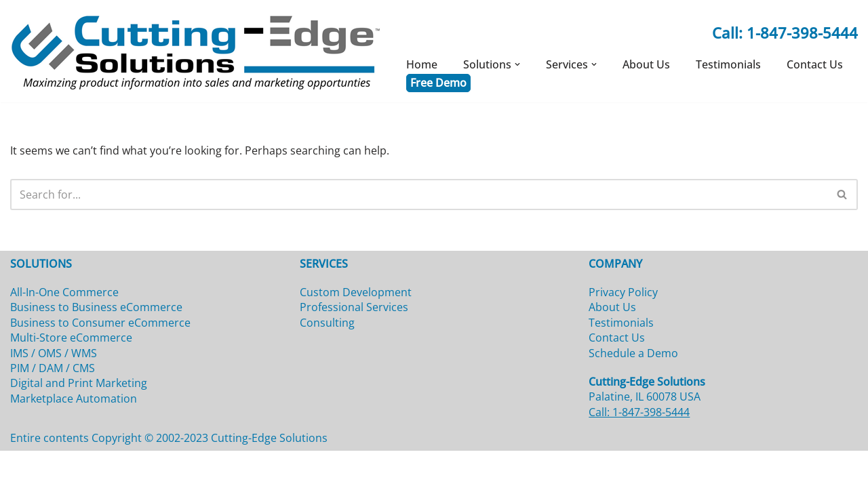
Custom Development (356, 329)
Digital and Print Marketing (79, 420)
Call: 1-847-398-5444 (785, 33)
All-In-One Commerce (64, 329)
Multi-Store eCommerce (71, 375)
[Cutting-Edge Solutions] (197, 51)
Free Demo (438, 82)
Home (422, 64)
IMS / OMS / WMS (54, 390)
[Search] (419, 194)
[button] (517, 64)
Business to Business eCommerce (96, 344)
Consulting (327, 359)
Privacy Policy (623, 329)
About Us (646, 64)
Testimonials (728, 64)
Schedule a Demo (633, 390)
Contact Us (815, 64)
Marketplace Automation (74, 435)
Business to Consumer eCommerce (100, 359)
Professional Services (354, 344)
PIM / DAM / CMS (53, 405)
